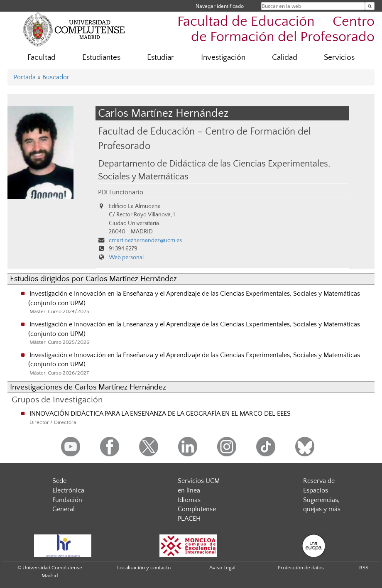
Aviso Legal (222, 568)
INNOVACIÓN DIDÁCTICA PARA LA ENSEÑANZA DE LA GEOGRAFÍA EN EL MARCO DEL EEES (160, 414)
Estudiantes (101, 58)
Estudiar (160, 58)
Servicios (339, 58)
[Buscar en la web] (370, 6)
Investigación (223, 58)
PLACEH (189, 519)
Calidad (285, 58)
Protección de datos (301, 568)
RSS (364, 568)
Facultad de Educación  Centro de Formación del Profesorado (276, 29)
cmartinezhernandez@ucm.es (145, 240)
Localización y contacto (144, 568)
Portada (25, 77)
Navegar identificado (220, 6)
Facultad (42, 58)
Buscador (56, 77)
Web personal (126, 257)
